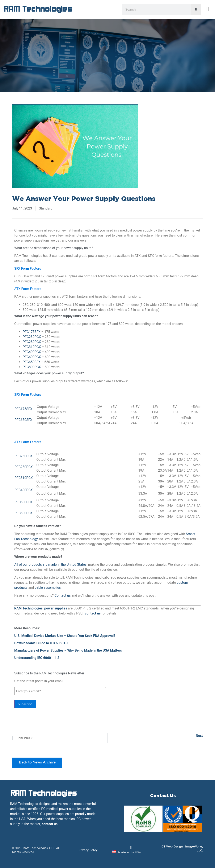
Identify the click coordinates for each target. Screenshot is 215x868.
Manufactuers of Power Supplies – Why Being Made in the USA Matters (68, 650)
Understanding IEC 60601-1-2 (37, 658)
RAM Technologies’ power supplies (41, 608)
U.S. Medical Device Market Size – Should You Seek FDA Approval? (65, 636)
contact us (93, 613)
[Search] (196, 9)
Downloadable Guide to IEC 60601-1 (41, 643)
